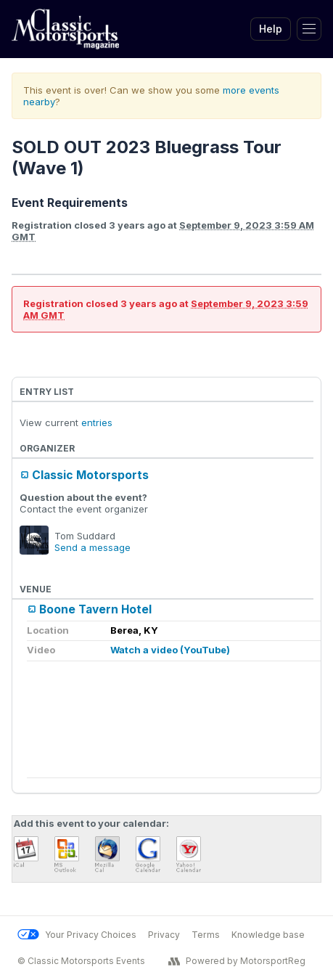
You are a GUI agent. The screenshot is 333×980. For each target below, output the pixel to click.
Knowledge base (268, 935)
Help (271, 29)
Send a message (92, 547)
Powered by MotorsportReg (237, 961)
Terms (206, 935)
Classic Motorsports (90, 475)
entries (97, 422)
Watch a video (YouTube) (170, 650)
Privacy (164, 935)
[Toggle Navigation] (309, 29)
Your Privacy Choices (77, 935)
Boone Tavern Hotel (95, 609)
